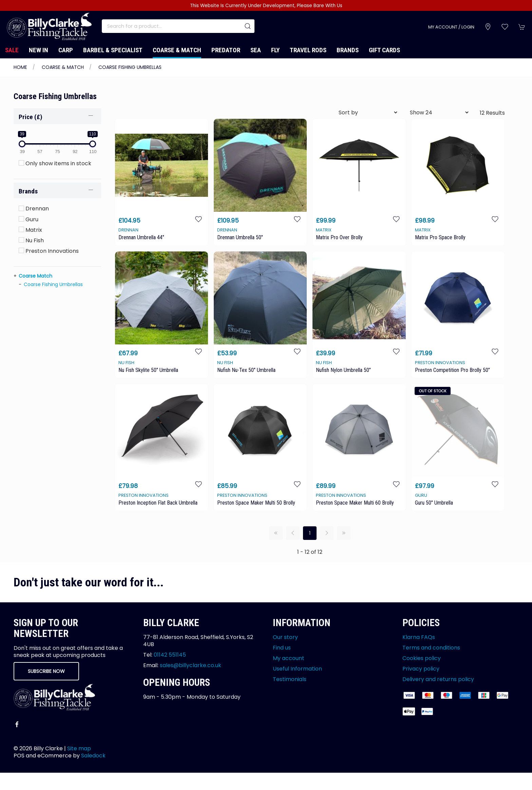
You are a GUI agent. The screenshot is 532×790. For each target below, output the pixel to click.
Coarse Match (35, 276)
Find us (282, 648)
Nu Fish (31, 240)
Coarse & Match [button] (177, 50)
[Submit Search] (248, 26)
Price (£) (31, 117)
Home (20, 67)
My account (289, 658)
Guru (28, 219)
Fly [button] (275, 50)
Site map (79, 748)
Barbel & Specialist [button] (113, 50)
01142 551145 (170, 655)
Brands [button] (28, 191)
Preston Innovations (49, 251)
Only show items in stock (55, 163)
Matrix (30, 230)
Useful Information (297, 669)
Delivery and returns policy (438, 679)
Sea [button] (256, 50)
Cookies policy (422, 658)
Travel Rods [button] (308, 50)
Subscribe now (46, 671)
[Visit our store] (488, 27)
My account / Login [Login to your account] (451, 27)
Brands (348, 50)
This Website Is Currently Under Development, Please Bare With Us (266, 6)
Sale (12, 50)
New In (39, 50)
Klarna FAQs (419, 637)
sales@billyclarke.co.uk (191, 665)
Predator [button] (226, 50)
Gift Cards (384, 50)
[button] (505, 27)
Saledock (93, 756)
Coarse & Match (63, 67)
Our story (285, 637)
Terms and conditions (431, 648)
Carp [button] (66, 50)
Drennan (34, 209)
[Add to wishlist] (198, 219)
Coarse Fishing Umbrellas (130, 67)
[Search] (178, 26)
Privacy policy (421, 669)
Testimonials (290, 679)
